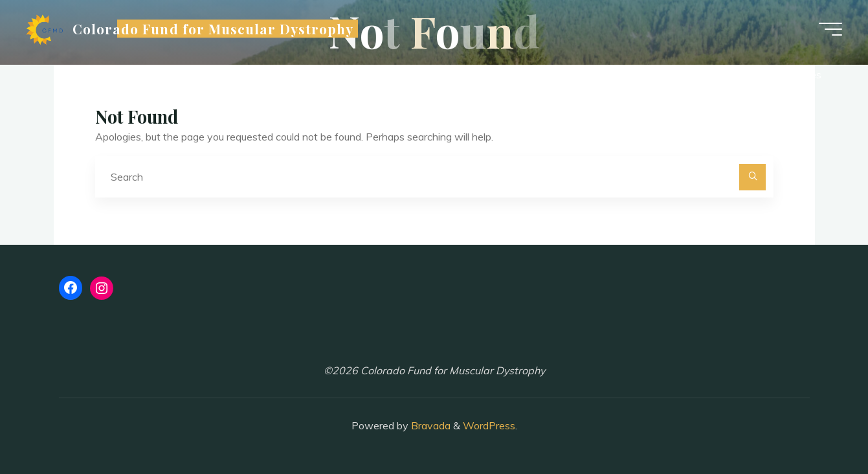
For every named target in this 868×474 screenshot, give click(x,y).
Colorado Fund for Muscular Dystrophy (213, 28)
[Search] (753, 177)
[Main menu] (830, 29)
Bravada (429, 425)
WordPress (489, 425)
